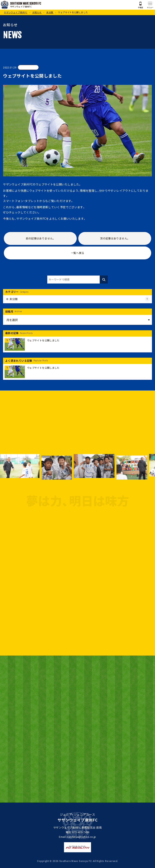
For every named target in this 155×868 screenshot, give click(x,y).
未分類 (28, 67)
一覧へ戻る (78, 253)
